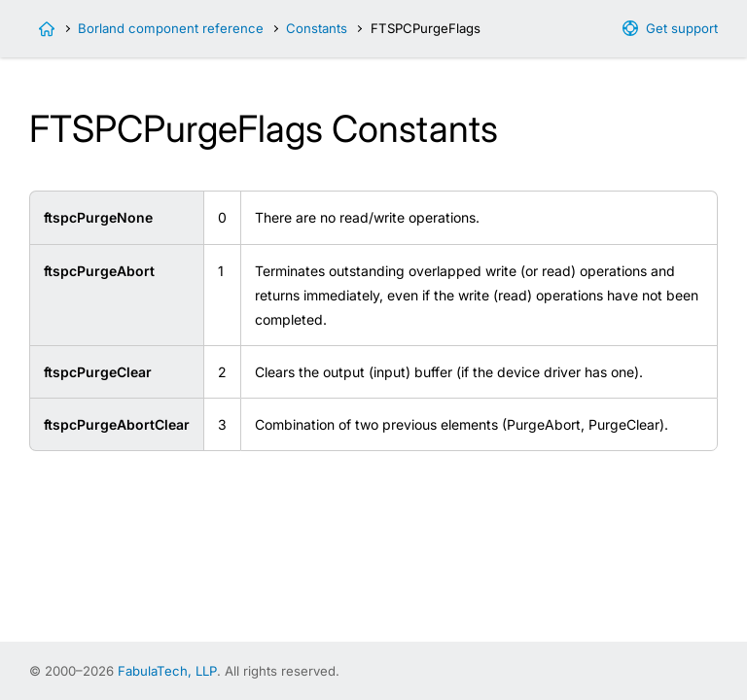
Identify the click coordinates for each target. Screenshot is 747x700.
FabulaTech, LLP (167, 671)
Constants (317, 28)
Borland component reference (171, 28)
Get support (682, 28)
